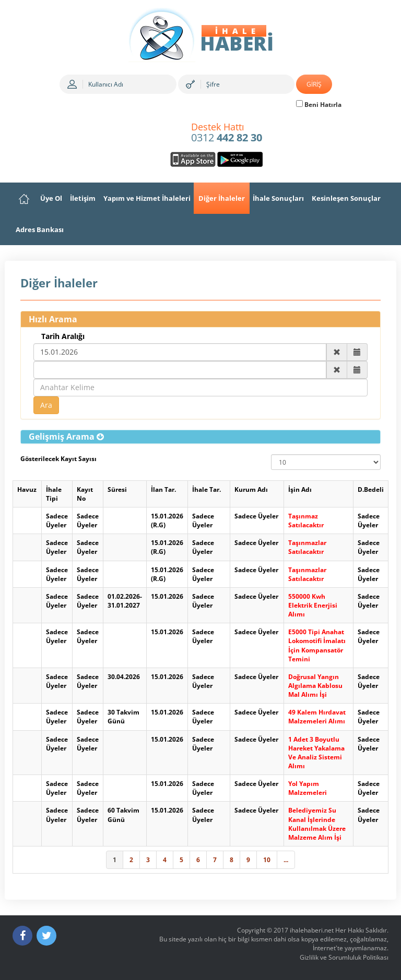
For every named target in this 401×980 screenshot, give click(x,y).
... (286, 860)
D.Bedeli (371, 489)
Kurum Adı (251, 489)
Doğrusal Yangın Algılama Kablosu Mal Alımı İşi (315, 686)
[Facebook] (22, 936)
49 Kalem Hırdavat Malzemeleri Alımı (317, 717)
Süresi (117, 489)
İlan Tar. (163, 489)
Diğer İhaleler (222, 198)
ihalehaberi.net (312, 930)
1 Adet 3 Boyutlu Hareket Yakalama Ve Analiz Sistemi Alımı (316, 753)
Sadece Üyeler (57, 521)
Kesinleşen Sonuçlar (346, 198)
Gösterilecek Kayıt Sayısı (58, 459)
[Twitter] (46, 936)
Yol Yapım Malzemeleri (308, 788)
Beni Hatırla (319, 105)
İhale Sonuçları (278, 198)
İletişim (83, 198)
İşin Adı (300, 489)
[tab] (200, 437)
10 (267, 860)
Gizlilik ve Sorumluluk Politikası (344, 957)
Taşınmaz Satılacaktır (306, 521)
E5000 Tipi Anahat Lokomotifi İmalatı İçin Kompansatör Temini (317, 645)
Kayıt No (85, 494)
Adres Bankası (40, 229)
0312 (227, 133)
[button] (66, 437)
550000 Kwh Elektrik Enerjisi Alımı (313, 605)
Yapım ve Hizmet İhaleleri (147, 198)
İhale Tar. (207, 489)
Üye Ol (51, 198)
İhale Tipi (54, 494)
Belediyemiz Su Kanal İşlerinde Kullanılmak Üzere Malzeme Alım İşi (317, 824)
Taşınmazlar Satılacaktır (307, 547)
